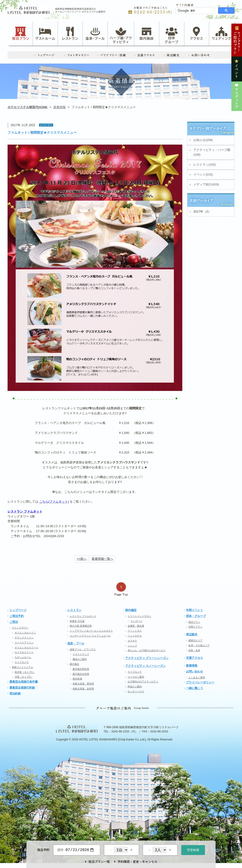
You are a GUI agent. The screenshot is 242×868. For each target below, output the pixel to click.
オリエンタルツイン (25, 633)
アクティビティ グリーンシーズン (147, 658)
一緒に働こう (194, 688)
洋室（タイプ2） (24, 677)
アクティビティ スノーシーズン (145, 666)
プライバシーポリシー (200, 682)
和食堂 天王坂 (77, 621)
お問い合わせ (194, 671)
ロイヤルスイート (24, 652)
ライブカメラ (22, 662)
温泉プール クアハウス (83, 649)
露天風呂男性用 (81, 669)
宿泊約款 (15, 693)
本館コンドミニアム (22, 667)
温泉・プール (95, 34)
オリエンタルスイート (26, 648)
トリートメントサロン (139, 616)
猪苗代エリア (195, 640)
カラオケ (132, 641)
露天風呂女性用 (81, 674)
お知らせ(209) (203, 140)
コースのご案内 (136, 677)
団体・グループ (196, 616)
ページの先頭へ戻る (121, 589)
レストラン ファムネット (83, 616)
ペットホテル (135, 636)
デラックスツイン (24, 638)
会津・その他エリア (199, 645)
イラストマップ (81, 654)
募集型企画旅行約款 (22, 688)
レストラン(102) (205, 165)
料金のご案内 (135, 686)
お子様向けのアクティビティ (143, 682)
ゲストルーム (45, 34)
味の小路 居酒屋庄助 (81, 626)
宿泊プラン (21, 34)
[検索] (195, 11)
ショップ (132, 646)
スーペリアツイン (24, 643)
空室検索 (193, 849)
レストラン (70, 34)
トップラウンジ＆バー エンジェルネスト (91, 631)
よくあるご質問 (197, 678)
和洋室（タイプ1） (25, 672)
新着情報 (60, 107)
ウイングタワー (20, 628)
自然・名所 (194, 650)
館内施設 (147, 34)
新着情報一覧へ (102, 559)
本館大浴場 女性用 (83, 689)
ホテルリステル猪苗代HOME (28, 107)
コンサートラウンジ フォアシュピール (90, 636)
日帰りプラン (195, 627)
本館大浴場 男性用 (83, 684)
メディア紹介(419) (206, 184)
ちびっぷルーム (23, 657)
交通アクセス (194, 658)
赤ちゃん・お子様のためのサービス (147, 650)
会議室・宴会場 (136, 626)
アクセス (197, 34)
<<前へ (82, 559)
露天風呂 (74, 664)
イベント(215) (203, 174)
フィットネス (135, 631)
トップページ (18, 610)
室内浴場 (77, 679)
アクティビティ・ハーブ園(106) (212, 152)
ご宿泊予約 (17, 616)
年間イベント (194, 610)
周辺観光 (192, 634)
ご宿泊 (14, 622)
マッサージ (136, 621)
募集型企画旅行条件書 (24, 682)
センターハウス (136, 691)
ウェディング (222, 34)
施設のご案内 (80, 659)
